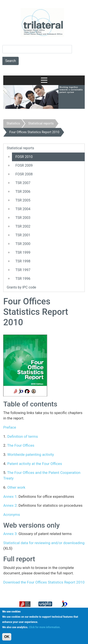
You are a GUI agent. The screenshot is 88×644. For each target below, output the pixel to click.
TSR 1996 (23, 279)
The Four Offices (20, 445)
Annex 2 (10, 505)
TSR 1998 (23, 261)
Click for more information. (45, 627)
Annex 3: (10, 534)
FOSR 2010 (24, 157)
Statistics (13, 123)
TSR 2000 (23, 244)
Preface (10, 427)
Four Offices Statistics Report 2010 (34, 132)
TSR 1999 (23, 252)
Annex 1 (10, 496)
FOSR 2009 (24, 165)
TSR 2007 (23, 183)
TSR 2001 (23, 235)
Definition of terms (22, 436)
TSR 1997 (23, 270)
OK (7, 637)
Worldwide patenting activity (31, 454)
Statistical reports (41, 123)
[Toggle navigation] (44, 80)
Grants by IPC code (21, 287)
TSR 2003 (23, 218)
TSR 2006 (23, 192)
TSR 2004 (23, 209)
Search (11, 61)
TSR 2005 (23, 200)
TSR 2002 (23, 226)
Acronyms (12, 515)
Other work (16, 487)
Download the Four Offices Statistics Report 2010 (44, 582)
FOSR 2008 (24, 174)
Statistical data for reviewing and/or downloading (44, 543)
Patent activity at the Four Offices (35, 464)
